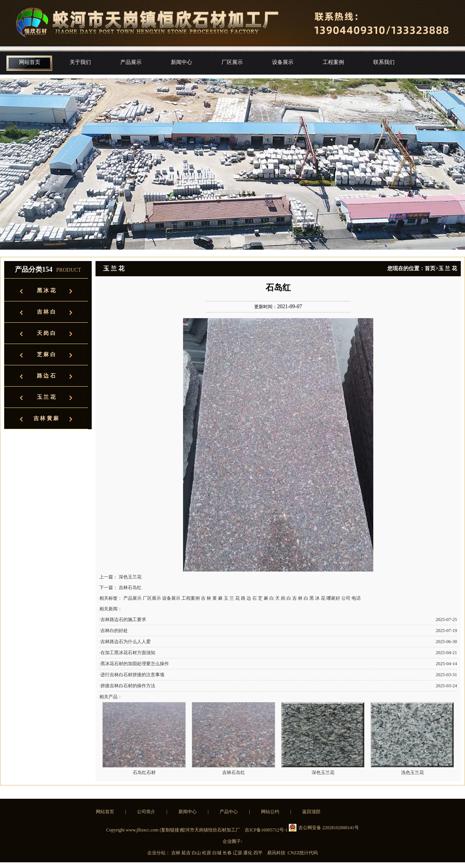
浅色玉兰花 (412, 772)
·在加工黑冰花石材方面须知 (127, 653)
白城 (217, 853)
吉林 (176, 853)
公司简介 (146, 812)
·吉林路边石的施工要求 (123, 620)
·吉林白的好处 (114, 631)
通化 (248, 853)
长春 (228, 853)
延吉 (187, 853)
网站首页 (30, 62)
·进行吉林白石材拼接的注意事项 (132, 675)
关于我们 (80, 62)
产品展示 (131, 62)
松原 (207, 853)
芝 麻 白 (46, 354)
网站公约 (270, 812)
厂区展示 (232, 62)
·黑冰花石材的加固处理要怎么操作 (134, 664)
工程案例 (333, 62)
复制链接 (170, 830)
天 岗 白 (46, 333)
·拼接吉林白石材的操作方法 (127, 686)
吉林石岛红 (130, 588)
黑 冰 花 (46, 291)
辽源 (238, 853)
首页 (430, 268)
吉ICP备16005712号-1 (266, 830)
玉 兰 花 (46, 397)
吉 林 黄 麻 (46, 418)
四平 (259, 853)
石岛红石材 (144, 772)
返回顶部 (311, 812)
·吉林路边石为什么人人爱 (125, 642)
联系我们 (384, 62)
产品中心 (229, 812)
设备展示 (283, 62)
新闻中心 (182, 62)
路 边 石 (46, 376)
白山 (197, 853)
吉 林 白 (46, 312)
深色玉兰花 (130, 577)
